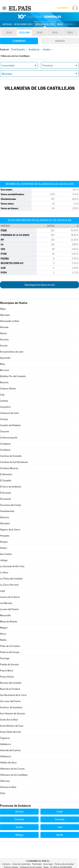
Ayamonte (5, 358)
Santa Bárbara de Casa (12, 726)
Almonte (4, 327)
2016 (39, 32)
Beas (3, 364)
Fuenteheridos (7, 511)
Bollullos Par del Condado (13, 376)
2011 (70, 32)
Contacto (6, 864)
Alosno (3, 333)
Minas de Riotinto (9, 622)
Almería (19, 812)
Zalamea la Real (8, 787)
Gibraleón (5, 523)
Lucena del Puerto (9, 609)
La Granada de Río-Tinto (12, 566)
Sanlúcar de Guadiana (11, 707)
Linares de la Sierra (10, 597)
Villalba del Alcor (8, 763)
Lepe (3, 591)
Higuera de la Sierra (10, 530)
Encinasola (5, 499)
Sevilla (60, 835)
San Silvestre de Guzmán (13, 714)
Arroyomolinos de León (12, 352)
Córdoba (19, 819)
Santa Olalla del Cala (10, 732)
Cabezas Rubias (8, 389)
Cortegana (5, 444)
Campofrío (5, 407)
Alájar (3, 309)
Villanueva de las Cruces (12, 769)
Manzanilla (5, 615)
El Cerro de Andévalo (11, 487)
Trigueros (5, 738)
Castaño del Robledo (10, 425)
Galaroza (4, 517)
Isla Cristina (6, 554)
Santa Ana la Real (9, 720)
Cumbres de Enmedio (11, 456)
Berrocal (4, 370)
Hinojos (4, 542)
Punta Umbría (7, 677)
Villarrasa (5, 781)
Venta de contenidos (21, 864)
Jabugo (4, 560)
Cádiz (60, 812)
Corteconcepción (9, 438)
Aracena (4, 339)
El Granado (5, 493)
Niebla (3, 640)
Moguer (4, 628)
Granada (60, 819)
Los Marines (6, 603)
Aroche (4, 346)
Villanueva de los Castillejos (14, 775)
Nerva (3, 634)
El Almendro (6, 474)
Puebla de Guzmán (9, 664)
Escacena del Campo (11, 505)
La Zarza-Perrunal (9, 585)
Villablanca (6, 756)
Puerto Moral (7, 671)
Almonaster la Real (10, 321)
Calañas (4, 401)
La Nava (4, 573)
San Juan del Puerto (10, 701)
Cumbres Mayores (9, 468)
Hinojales (5, 536)
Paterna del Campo (10, 652)
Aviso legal (48, 864)
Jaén (60, 827)
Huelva (4, 548)
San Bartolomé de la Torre (13, 695)
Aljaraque (5, 315)
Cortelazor (5, 450)
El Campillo (6, 481)
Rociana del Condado (11, 683)
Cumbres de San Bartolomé (14, 462)
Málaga (19, 835)
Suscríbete (63, 8)
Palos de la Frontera (10, 646)
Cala (2, 395)
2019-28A (24, 32)
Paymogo (5, 658)
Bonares (4, 382)
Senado (60, 41)
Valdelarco (5, 744)
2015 (55, 32)
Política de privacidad (64, 864)
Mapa (60, 24)
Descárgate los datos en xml (40, 285)
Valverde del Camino (10, 750)
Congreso (19, 41)
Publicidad (37, 864)
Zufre (3, 793)
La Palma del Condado (11, 579)
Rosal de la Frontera (10, 689)
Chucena (4, 431)
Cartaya (4, 419)
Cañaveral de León (9, 413)
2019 (9, 32)
